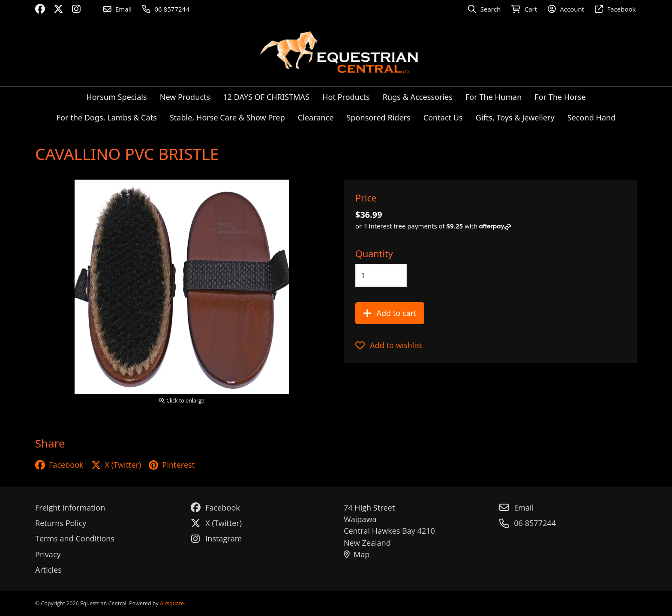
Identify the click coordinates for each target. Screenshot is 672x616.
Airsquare (172, 603)
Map (357, 554)
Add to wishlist (389, 345)
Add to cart (390, 313)
